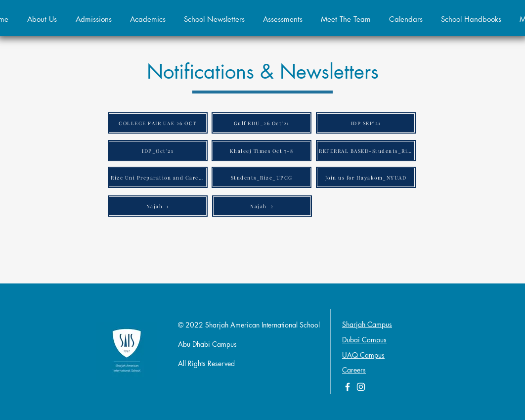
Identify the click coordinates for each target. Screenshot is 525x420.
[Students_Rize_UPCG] (262, 177)
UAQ (351, 355)
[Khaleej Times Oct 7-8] (262, 151)
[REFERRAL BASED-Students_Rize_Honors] (366, 151)
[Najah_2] (262, 206)
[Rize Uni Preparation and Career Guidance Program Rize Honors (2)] (158, 177)
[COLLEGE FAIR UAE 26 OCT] (158, 123)
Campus (372, 355)
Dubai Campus (364, 340)
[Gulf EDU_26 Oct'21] (262, 123)
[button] (93, 19)
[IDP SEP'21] (366, 123)
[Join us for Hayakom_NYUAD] (366, 177)
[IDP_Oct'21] (158, 151)
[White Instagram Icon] (361, 387)
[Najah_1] (158, 206)
